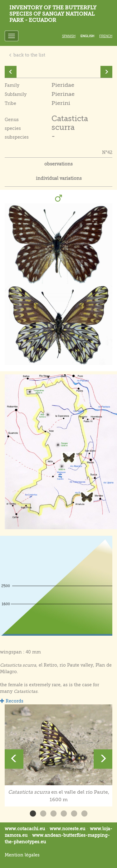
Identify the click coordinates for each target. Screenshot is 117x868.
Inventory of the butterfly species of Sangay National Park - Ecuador (53, 14)
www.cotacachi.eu (25, 829)
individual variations (59, 178)
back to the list (27, 55)
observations (58, 164)
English (87, 36)
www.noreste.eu (67, 829)
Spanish (69, 36)
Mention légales (22, 855)
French (106, 36)
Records (12, 701)
